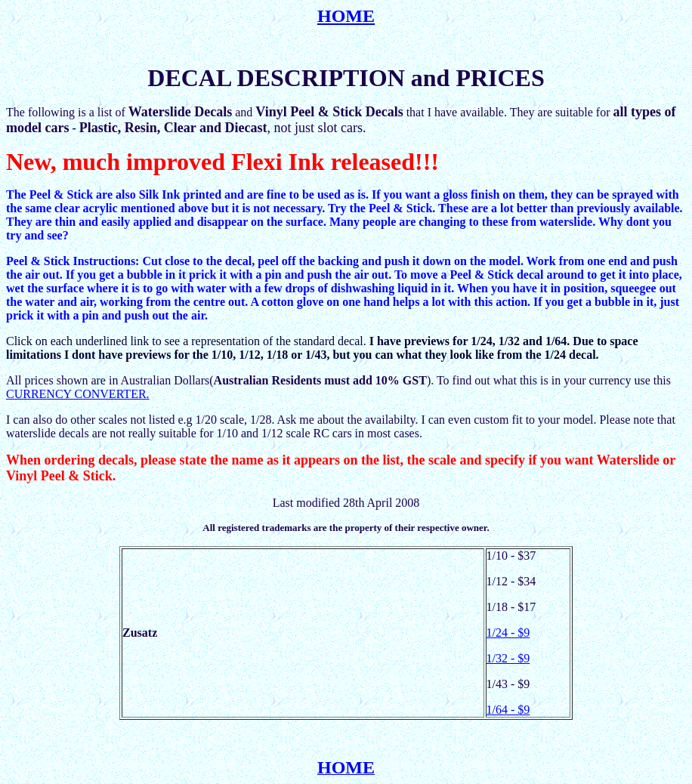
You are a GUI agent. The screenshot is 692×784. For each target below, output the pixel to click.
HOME (346, 16)
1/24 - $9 (508, 633)
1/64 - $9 (508, 710)
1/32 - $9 (508, 658)
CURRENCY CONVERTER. (78, 394)
